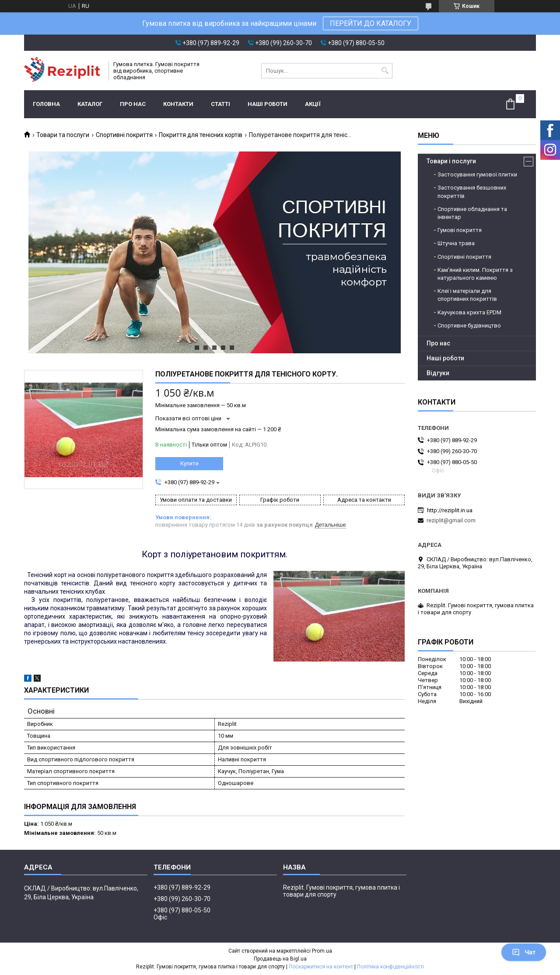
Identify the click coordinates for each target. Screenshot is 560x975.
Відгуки (438, 373)
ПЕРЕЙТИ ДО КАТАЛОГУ (371, 23)
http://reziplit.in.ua (450, 510)
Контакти (178, 104)
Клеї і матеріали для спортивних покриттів (467, 295)
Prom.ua (322, 951)
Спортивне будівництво (469, 326)
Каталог (90, 104)
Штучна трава (456, 243)
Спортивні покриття (124, 135)
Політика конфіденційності (390, 967)
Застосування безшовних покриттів (472, 192)
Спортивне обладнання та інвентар (472, 213)
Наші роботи (268, 104)
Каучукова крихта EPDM (469, 312)
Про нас (133, 104)
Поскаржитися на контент (321, 967)
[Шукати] (385, 71)
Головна (46, 104)
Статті (220, 104)
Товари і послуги (451, 161)
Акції (313, 104)
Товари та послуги (63, 135)
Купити (189, 463)
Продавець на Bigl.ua (280, 959)
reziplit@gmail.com (451, 520)
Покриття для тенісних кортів (201, 135)
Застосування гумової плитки (477, 174)
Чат (524, 952)
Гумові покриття (460, 230)
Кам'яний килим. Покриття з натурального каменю (475, 274)
